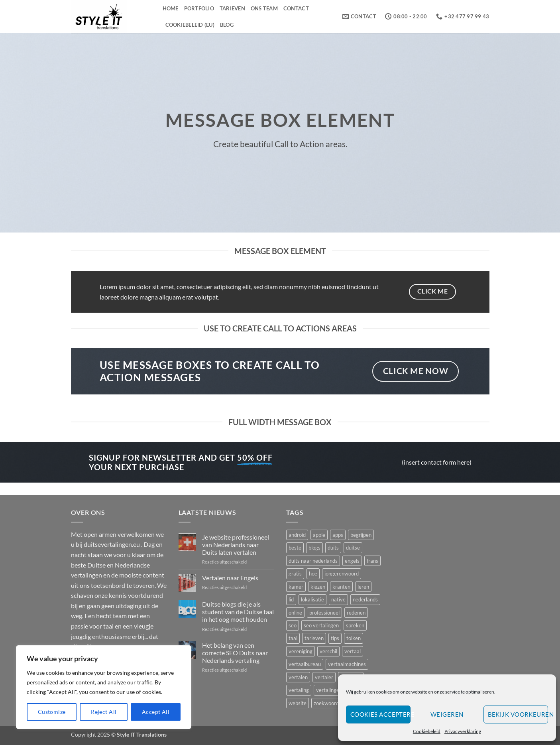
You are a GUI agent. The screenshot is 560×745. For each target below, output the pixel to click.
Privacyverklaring (463, 731)
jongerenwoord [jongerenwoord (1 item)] (342, 574)
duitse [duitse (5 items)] (353, 548)
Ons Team (264, 8)
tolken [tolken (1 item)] (354, 638)
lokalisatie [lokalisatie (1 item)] (312, 599)
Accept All (156, 712)
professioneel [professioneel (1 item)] (324, 613)
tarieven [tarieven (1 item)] (314, 638)
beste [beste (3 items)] (295, 548)
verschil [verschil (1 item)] (328, 651)
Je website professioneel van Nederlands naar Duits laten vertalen (236, 545)
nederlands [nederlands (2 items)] (365, 599)
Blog (227, 25)
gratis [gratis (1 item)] (295, 574)
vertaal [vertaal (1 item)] (353, 651)
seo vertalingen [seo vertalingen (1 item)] (321, 625)
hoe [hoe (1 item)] (313, 574)
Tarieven (232, 8)
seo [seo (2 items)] (293, 625)
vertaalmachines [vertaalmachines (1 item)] (347, 664)
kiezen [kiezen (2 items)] (318, 587)
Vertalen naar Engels (230, 578)
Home (171, 8)
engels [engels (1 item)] (352, 561)
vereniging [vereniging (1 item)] (301, 651)
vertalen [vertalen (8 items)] (298, 677)
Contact (296, 8)
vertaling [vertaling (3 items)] (299, 690)
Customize (52, 712)
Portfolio (199, 8)
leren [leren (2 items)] (363, 587)
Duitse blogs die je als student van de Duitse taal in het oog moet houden (238, 612)
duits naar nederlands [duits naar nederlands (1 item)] (313, 561)
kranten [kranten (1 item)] (341, 587)
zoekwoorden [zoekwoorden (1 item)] (329, 703)
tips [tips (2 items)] (335, 638)
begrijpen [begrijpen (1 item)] (361, 535)
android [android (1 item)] (297, 535)
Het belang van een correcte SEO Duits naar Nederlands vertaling (235, 653)
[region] (104, 687)
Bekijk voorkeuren (518, 714)
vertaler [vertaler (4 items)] (324, 677)
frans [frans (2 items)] (372, 561)
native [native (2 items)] (338, 599)
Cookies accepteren (380, 714)
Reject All (104, 712)
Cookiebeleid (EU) (190, 25)
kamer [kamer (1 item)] (296, 587)
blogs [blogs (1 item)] (314, 548)
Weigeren (447, 714)
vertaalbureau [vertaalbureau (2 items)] (305, 664)
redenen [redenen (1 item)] (356, 613)
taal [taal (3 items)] (293, 638)
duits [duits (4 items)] (333, 548)
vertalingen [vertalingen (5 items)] (329, 690)
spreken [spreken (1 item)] (355, 625)
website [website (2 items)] (298, 703)
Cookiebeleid (427, 731)
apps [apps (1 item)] (338, 535)
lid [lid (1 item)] (291, 599)
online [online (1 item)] (295, 613)
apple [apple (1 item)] (319, 535)
